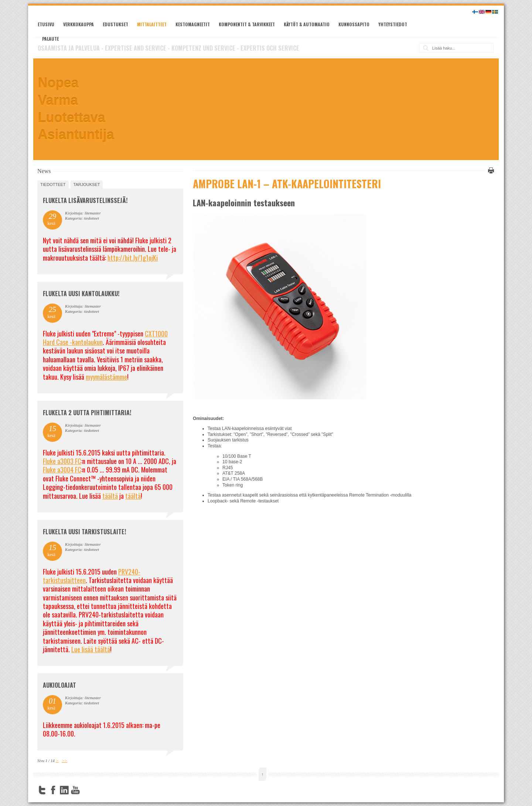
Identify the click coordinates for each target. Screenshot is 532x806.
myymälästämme (106, 377)
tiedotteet (53, 184)
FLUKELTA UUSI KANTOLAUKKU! (81, 294)
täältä (110, 496)
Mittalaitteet (152, 24)
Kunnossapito (354, 24)
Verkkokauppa (79, 24)
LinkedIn (64, 790)
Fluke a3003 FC (62, 461)
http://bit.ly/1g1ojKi (133, 258)
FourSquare (86, 790)
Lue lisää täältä (91, 649)
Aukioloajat (59, 685)
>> (64, 761)
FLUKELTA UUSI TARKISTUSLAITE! (84, 532)
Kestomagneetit (193, 24)
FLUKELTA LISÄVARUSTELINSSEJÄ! (85, 200)
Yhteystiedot (393, 24)
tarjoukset (87, 184)
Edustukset (115, 24)
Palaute (50, 39)
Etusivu (46, 24)
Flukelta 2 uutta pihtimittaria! (87, 413)
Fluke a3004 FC (62, 470)
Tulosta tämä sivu (490, 170)
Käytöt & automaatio (307, 24)
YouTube (75, 790)
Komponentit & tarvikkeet (247, 24)
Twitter (42, 790)
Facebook (53, 790)
